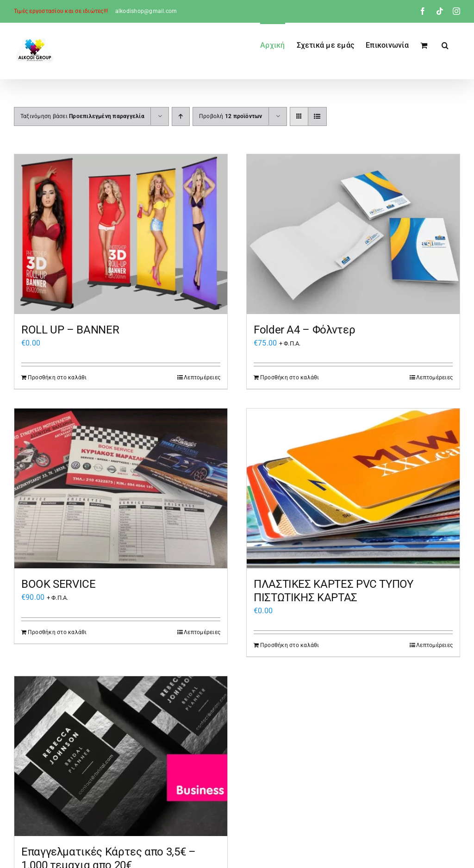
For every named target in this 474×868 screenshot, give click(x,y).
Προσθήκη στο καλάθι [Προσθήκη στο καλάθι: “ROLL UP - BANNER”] (57, 377)
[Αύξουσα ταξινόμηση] (181, 116)
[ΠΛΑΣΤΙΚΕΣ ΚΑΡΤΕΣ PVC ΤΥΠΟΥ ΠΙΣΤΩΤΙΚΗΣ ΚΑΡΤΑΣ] (353, 488)
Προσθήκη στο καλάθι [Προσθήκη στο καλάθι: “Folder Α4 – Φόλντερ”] (290, 377)
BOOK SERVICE (59, 584)
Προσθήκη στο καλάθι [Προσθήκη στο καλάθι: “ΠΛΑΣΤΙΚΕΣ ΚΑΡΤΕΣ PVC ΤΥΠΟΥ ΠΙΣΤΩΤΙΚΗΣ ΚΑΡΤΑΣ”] (290, 645)
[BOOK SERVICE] (121, 488)
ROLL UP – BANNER (70, 330)
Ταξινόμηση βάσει (82, 116)
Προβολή (231, 116)
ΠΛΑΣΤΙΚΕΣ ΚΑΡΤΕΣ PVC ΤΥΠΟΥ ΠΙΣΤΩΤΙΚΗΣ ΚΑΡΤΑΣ (334, 591)
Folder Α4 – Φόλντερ (304, 330)
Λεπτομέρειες (202, 377)
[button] (445, 44)
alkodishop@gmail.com (146, 11)
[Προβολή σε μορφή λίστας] (317, 116)
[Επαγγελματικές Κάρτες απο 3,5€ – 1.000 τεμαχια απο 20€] (121, 756)
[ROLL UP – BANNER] (121, 234)
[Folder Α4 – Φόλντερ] (353, 234)
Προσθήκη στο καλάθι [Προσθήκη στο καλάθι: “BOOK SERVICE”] (57, 632)
